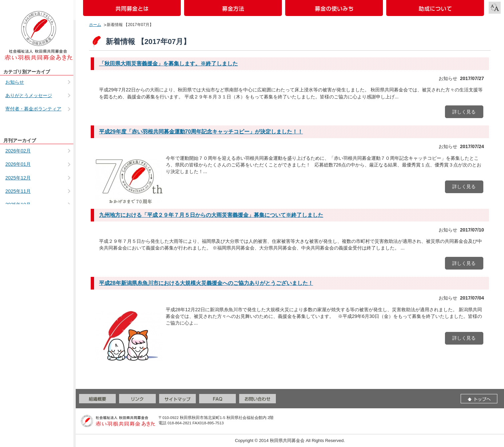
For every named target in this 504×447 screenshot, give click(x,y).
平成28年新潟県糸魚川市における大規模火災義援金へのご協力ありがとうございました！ (206, 283)
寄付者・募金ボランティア (33, 109)
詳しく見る (464, 112)
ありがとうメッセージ (29, 95)
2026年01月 (18, 164)
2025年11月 (18, 191)
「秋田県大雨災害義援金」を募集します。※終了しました (168, 64)
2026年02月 (18, 151)
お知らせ (15, 82)
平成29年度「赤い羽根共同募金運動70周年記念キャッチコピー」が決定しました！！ (201, 132)
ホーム (95, 25)
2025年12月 (18, 178)
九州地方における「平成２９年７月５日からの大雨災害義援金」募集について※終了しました (211, 215)
